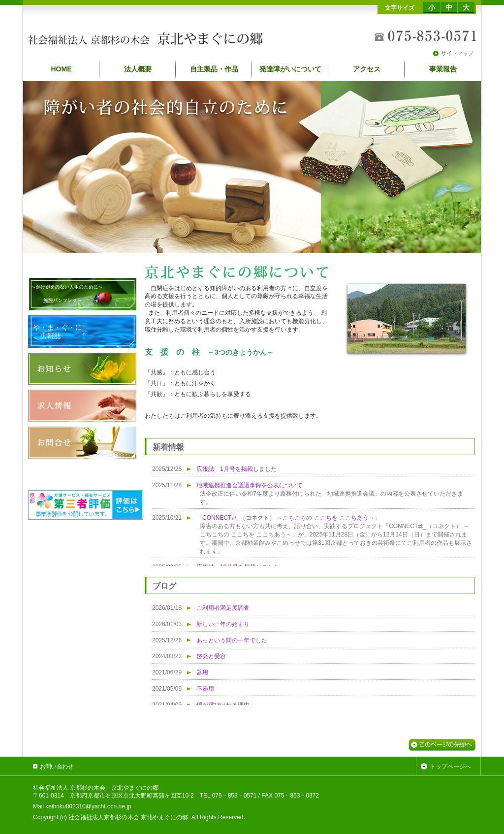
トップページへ (450, 767)
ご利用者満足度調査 (223, 608)
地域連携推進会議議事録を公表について (250, 485)
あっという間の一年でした (232, 640)
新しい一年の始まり (223, 624)
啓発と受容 (211, 656)
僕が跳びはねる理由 (223, 705)
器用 (202, 672)
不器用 (205, 689)
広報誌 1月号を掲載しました (236, 469)
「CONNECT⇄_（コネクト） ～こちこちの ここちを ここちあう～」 (288, 518)
